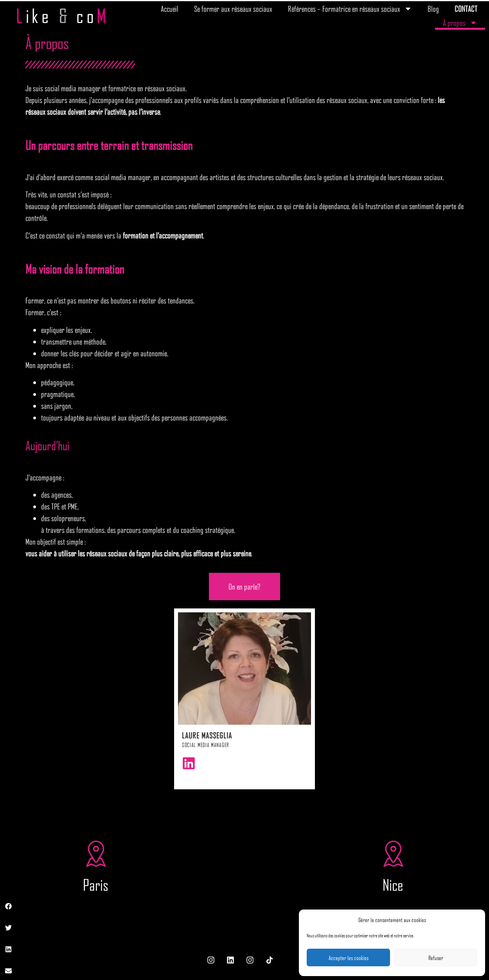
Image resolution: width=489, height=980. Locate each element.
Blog (433, 9)
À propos (460, 23)
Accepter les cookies (349, 958)
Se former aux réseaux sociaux (233, 9)
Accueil (170, 9)
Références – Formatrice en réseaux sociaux (350, 9)
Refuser (436, 958)
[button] (9, 906)
